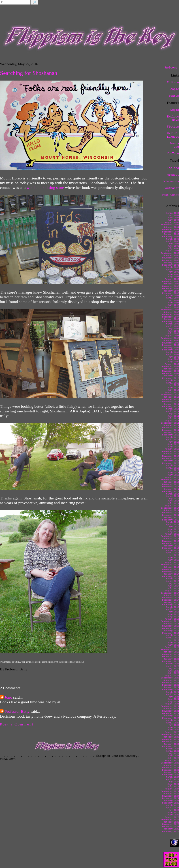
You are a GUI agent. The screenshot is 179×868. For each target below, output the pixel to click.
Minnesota (171, 182)
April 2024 (173, 779)
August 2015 (172, 534)
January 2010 (171, 376)
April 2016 (173, 553)
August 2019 (172, 647)
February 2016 (171, 548)
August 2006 (172, 279)
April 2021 (173, 694)
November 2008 (171, 343)
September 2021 (170, 706)
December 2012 (171, 458)
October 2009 (171, 369)
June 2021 (173, 699)
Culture (173, 82)
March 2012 (173, 437)
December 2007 (171, 317)
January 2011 (171, 404)
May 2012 (174, 442)
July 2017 (173, 588)
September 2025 (170, 820)
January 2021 (171, 687)
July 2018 (173, 617)
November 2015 (171, 541)
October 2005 (171, 255)
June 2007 (173, 303)
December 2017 (171, 600)
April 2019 (173, 638)
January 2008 (171, 319)
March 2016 (173, 551)
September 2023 (170, 763)
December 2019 (171, 657)
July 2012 (173, 447)
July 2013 (173, 475)
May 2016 (174, 555)
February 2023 (171, 746)
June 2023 (173, 756)
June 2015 (173, 529)
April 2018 (173, 609)
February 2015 (171, 520)
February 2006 (171, 265)
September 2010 (170, 395)
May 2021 (174, 697)
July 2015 (173, 532)
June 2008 (173, 331)
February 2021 (171, 690)
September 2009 (170, 366)
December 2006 (171, 289)
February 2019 (171, 633)
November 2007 (171, 315)
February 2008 (171, 322)
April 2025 (173, 808)
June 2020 (173, 671)
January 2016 (171, 546)
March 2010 (173, 381)
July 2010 (173, 390)
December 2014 (171, 515)
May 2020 (174, 669)
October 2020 (171, 680)
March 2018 (173, 607)
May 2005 (174, 244)
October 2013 (171, 482)
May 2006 (174, 272)
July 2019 (173, 645)
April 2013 (173, 468)
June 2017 (173, 586)
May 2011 (174, 414)
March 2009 (173, 352)
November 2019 (171, 654)
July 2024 (173, 786)
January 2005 (171, 234)
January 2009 (171, 348)
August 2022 (172, 732)
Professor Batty (17, 711)
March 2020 (173, 664)
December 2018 (171, 628)
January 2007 (171, 291)
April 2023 (173, 751)
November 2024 (171, 796)
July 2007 (173, 305)
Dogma (175, 110)
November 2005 (171, 258)
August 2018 (172, 619)
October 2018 (171, 624)
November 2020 (171, 683)
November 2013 (171, 484)
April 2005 (173, 241)
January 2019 (171, 631)
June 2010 (173, 388)
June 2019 (173, 643)
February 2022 (171, 718)
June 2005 (173, 246)
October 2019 (171, 652)
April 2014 (173, 496)
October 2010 (171, 397)
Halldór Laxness (173, 135)
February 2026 (171, 831)
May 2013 (174, 470)
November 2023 (171, 768)
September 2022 (170, 735)
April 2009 (173, 355)
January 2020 (171, 659)
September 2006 (170, 281)
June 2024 (173, 784)
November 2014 (171, 513)
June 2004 (173, 218)
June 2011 (173, 416)
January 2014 (171, 489)
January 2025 (171, 801)
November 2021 (171, 711)
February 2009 (171, 350)
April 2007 (173, 298)
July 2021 (173, 702)
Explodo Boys (173, 118)
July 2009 (173, 362)
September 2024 (170, 791)
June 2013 (173, 473)
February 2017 (171, 577)
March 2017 (173, 579)
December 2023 (171, 770)
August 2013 (172, 477)
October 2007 (171, 312)
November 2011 (171, 428)
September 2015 (170, 536)
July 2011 (173, 418)
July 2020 (173, 673)
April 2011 (173, 411)
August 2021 (172, 704)
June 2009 (173, 359)
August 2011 (172, 421)
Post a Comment (17, 724)
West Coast (170, 195)
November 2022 (171, 739)
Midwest (173, 175)
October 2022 (171, 737)
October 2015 (171, 539)
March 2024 (173, 777)
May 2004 (174, 215)
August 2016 (172, 562)
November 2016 (171, 569)
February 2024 (171, 775)
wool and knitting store (45, 188)
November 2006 (171, 286)
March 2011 (173, 409)
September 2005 (170, 253)
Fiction (173, 127)
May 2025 (174, 810)
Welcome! (172, 68)
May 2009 (174, 357)
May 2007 (174, 300)
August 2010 (172, 392)
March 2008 (173, 324)
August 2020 (172, 676)
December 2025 (171, 827)
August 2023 (172, 760)
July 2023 (173, 758)
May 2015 (174, 527)
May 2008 (174, 329)
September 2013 (170, 480)
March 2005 (173, 239)
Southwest (171, 188)
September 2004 (170, 225)
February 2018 (171, 605)
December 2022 (171, 742)
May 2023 (174, 754)
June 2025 (173, 812)
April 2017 (173, 581)
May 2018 (174, 612)
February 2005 (171, 237)
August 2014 (172, 506)
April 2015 (173, 525)
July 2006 (173, 277)
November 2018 (171, 626)
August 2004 (172, 223)
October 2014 (171, 510)
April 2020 (173, 666)
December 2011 (171, 430)
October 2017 (171, 595)
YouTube (173, 154)
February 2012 (171, 435)
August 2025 (172, 817)
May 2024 (174, 782)
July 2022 (173, 730)
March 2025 (173, 805)
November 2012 (171, 456)
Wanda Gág (175, 145)
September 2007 (170, 310)
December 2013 (171, 487)
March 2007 (173, 296)
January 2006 (171, 263)
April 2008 (173, 326)
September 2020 (170, 678)
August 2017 (172, 591)
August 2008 (172, 336)
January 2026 (171, 829)
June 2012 (173, 444)
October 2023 (171, 765)
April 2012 (173, 440)
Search (174, 96)
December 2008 (171, 345)
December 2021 (171, 713)
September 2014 (170, 508)
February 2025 (171, 803)
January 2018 (171, 602)
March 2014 (173, 494)
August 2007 (172, 307)
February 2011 (171, 406)
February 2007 (171, 293)
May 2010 (174, 385)
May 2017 (174, 583)
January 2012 (171, 432)
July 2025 (173, 815)
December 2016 (171, 572)
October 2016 (171, 567)
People (174, 89)
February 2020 (171, 661)
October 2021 (171, 709)
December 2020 (171, 685)
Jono (9, 697)
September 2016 (170, 565)
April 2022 (173, 723)
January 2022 (171, 716)
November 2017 (171, 598)
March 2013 (173, 466)
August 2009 (172, 364)
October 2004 (171, 227)
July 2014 (173, 503)
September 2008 (170, 338)
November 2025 (171, 824)
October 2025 (171, 822)
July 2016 (173, 560)
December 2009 (171, 374)
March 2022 (173, 720)
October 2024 (171, 794)
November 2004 (171, 229)
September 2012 (170, 451)
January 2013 (171, 461)
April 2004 (173, 213)
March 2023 (173, 749)
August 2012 (172, 449)
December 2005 (171, 260)
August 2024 (172, 789)
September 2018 (170, 621)
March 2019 (173, 635)
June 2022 (173, 728)
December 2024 (171, 798)
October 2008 (171, 340)
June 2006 (173, 274)
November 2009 (171, 371)
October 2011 (171, 425)
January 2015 (171, 517)
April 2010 (173, 383)
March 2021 (173, 692)
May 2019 (174, 640)
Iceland (173, 168)
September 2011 (170, 423)
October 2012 (171, 454)
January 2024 (171, 772)
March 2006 (173, 267)
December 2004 (171, 232)
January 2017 (171, 574)
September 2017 (170, 593)
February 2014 (171, 492)
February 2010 (171, 378)
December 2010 (171, 402)
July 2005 (173, 248)
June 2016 (173, 558)
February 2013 (171, 463)
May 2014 (174, 499)
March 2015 (173, 522)
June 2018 (173, 614)
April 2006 (173, 270)
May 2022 (174, 725)
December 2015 (171, 543)
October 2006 (171, 284)
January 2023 (171, 744)
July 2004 (173, 220)
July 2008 (173, 333)
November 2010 (171, 400)
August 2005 (172, 251)
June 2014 (173, 501)
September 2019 (170, 650)
